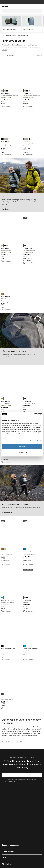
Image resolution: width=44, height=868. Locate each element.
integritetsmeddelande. (27, 780)
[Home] (9, 6)
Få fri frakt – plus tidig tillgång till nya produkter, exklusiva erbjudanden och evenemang (22, 764)
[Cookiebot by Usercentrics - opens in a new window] (34, 414)
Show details (34, 441)
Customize (22, 452)
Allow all (22, 446)
